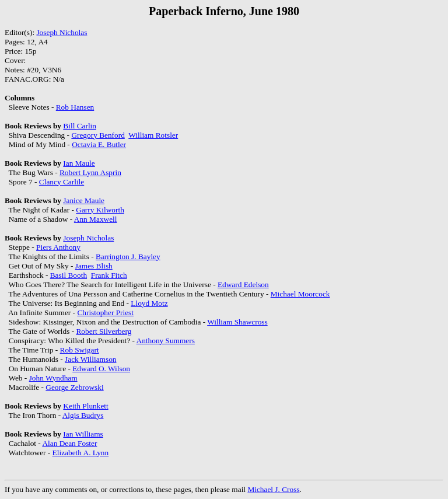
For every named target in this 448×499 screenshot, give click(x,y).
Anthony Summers (166, 341)
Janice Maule (84, 200)
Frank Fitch (109, 275)
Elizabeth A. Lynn (81, 453)
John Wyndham (53, 378)
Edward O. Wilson (101, 369)
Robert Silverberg (104, 331)
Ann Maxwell (96, 219)
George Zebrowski (74, 387)
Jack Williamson (90, 359)
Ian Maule (79, 163)
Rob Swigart (80, 350)
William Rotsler (153, 135)
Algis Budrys (83, 415)
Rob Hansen (75, 107)
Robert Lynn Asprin (90, 172)
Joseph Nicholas (62, 32)
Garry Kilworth (100, 210)
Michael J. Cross (273, 489)
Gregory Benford (98, 135)
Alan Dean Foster (69, 443)
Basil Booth (69, 275)
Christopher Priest (105, 313)
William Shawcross (237, 322)
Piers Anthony (58, 247)
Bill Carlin (80, 126)
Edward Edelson (243, 285)
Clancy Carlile (62, 182)
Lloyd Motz (149, 303)
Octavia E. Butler (99, 144)
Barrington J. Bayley (128, 257)
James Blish (94, 266)
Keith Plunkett (85, 406)
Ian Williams (83, 434)
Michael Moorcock (300, 294)
